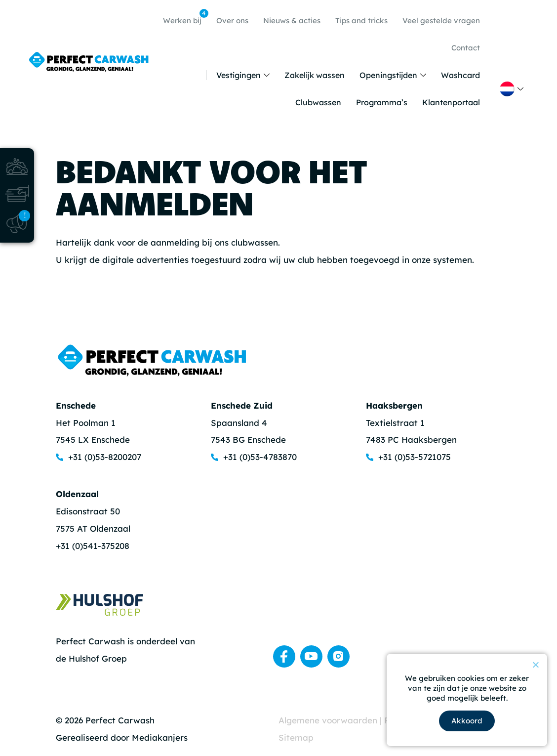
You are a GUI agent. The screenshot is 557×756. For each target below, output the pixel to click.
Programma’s (382, 102)
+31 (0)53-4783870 (260, 457)
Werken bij (185, 17)
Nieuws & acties (292, 21)
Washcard (460, 75)
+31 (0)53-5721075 (415, 457)
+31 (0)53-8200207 (105, 457)
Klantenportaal (451, 102)
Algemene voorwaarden (329, 720)
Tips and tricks (361, 21)
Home (197, 75)
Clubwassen (318, 102)
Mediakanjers (160, 737)
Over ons (232, 21)
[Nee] (535, 665)
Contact (466, 48)
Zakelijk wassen (315, 75)
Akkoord (467, 721)
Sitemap (296, 737)
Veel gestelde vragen (441, 21)
